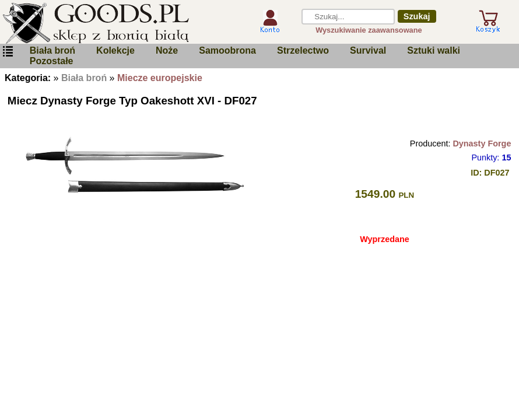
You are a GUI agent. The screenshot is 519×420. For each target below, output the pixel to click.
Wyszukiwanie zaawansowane (369, 30)
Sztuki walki (434, 50)
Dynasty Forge (482, 143)
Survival (368, 50)
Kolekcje (115, 50)
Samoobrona (227, 50)
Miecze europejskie (160, 78)
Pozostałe (52, 61)
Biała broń (52, 50)
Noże (167, 50)
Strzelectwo (303, 50)
